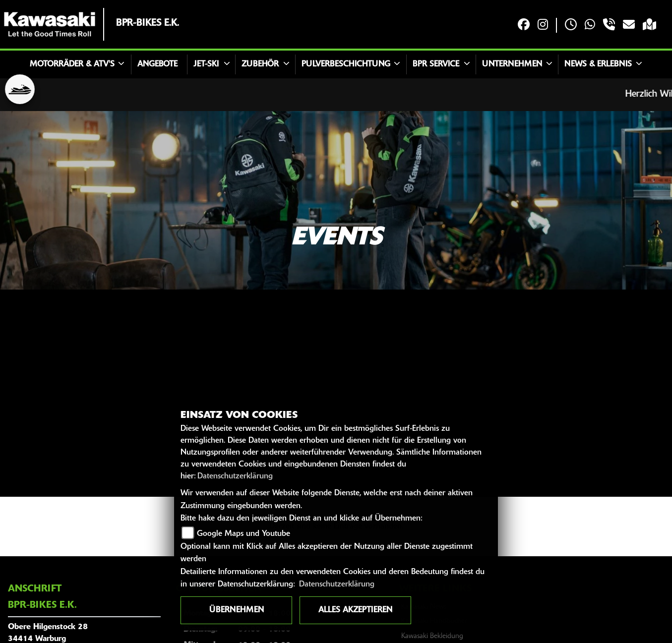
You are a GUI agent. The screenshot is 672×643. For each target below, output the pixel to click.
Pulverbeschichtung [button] (346, 64)
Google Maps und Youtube (244, 534)
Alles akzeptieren (355, 610)
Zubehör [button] (260, 64)
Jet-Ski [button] (206, 64)
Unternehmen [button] (512, 64)
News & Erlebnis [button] (598, 64)
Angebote (157, 64)
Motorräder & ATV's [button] (72, 64)
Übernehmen (237, 610)
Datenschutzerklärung (235, 476)
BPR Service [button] (436, 64)
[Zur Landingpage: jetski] (20, 89)
